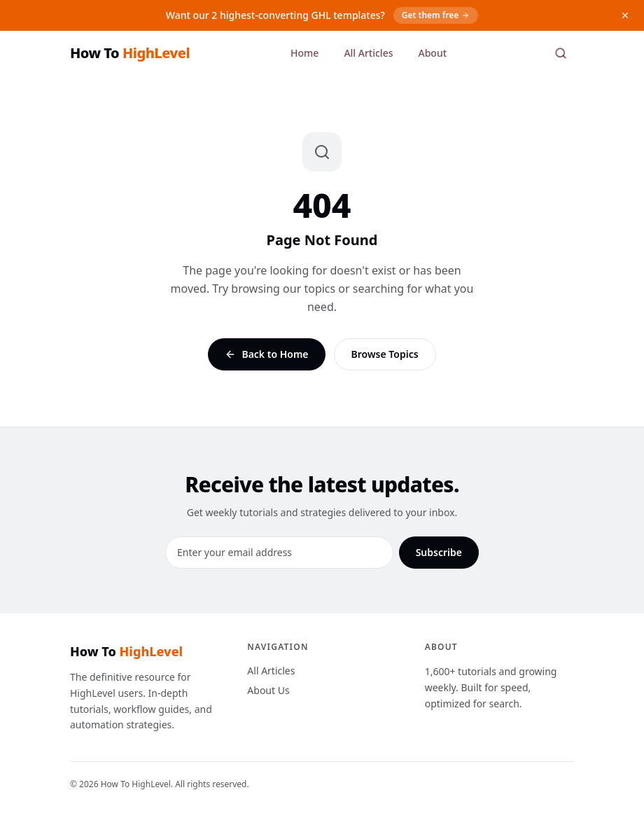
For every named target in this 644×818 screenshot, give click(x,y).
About (432, 53)
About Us (268, 690)
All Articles (368, 53)
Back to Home (266, 354)
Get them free (436, 15)
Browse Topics (385, 354)
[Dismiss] (625, 15)
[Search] (561, 53)
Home (304, 53)
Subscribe (439, 552)
